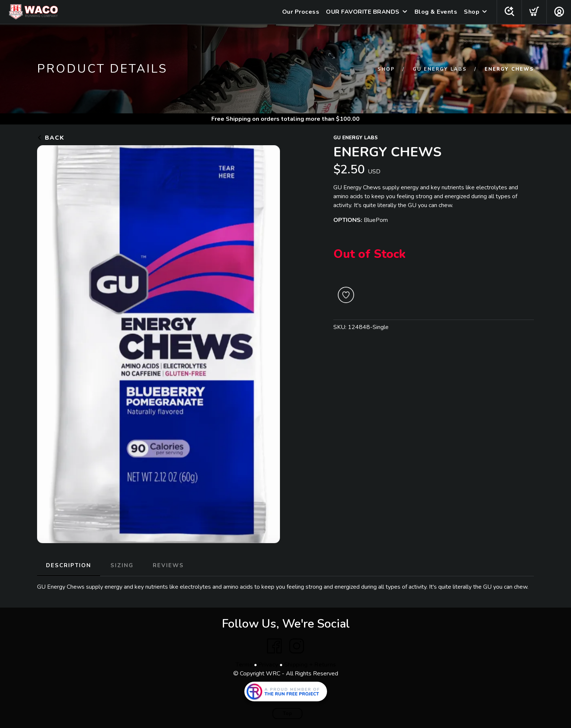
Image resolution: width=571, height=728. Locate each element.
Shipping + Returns (310, 665)
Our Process (301, 12)
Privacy (268, 665)
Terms (244, 665)
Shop (472, 12)
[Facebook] (274, 646)
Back (51, 138)
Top (288, 714)
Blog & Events (436, 12)
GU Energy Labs (440, 69)
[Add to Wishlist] (346, 295)
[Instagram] (297, 646)
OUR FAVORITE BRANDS (363, 12)
